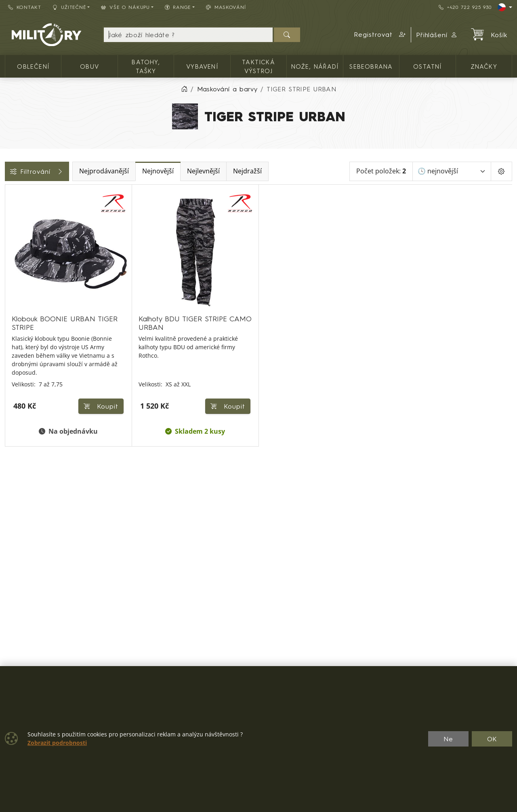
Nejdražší (304, 171)
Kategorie (24, 194)
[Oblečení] (11, 213)
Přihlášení (437, 35)
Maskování (226, 7)
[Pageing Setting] (501, 171)
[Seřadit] (452, 171)
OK (492, 739)
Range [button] (178, 7)
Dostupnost (27, 281)
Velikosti (21, 299)
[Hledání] (188, 35)
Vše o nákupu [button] (125, 7)
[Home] (184, 89)
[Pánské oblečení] (11, 228)
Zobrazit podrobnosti (57, 743)
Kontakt (25, 7)
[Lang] (505, 7)
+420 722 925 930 (465, 7)
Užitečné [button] (69, 7)
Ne (448, 739)
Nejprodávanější (161, 171)
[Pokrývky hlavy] (11, 243)
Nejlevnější (260, 171)
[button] (380, 35)
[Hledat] (287, 35)
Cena (17, 262)
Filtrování (65, 171)
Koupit (226, 399)
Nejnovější (215, 171)
